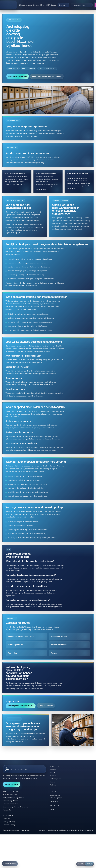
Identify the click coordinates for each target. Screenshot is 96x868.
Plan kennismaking (12, 784)
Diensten (22, 5)
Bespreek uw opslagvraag (18, 76)
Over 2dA (48, 5)
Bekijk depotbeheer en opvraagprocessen (47, 76)
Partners (53, 785)
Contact (54, 5)
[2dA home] (24, 769)
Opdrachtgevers (55, 779)
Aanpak (29, 5)
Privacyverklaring (9, 822)
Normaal (89, 864)
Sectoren (36, 5)
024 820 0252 (54, 805)
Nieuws (43, 5)
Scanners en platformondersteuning (16, 807)
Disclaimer (7, 819)
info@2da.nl (54, 802)
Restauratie (7, 810)
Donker (81, 864)
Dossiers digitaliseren (10, 801)
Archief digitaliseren (10, 795)
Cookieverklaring (9, 825)
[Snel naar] (63, 5)
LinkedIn (53, 809)
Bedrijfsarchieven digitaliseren (13, 798)
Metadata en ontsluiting (11, 804)
